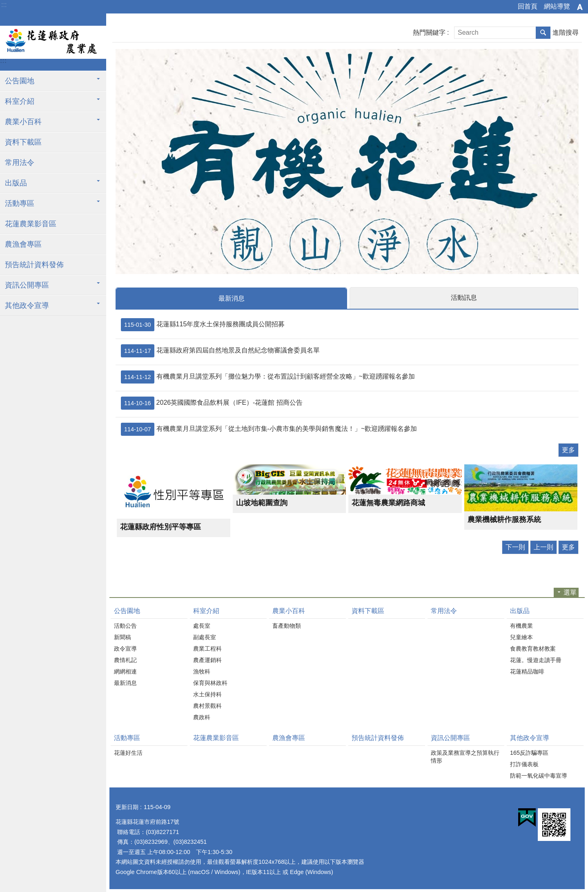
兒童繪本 (521, 637)
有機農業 (521, 625)
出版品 (16, 183)
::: (4, 5)
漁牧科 (202, 671)
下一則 (515, 547)
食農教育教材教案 (533, 648)
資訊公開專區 (27, 285)
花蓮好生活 (128, 752)
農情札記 (125, 660)
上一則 (543, 547)
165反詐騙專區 (529, 752)
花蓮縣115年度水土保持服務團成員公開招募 (203, 324)
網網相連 (125, 671)
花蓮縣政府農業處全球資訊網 (53, 42)
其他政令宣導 (27, 306)
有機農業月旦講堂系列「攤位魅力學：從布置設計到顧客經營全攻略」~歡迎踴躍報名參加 (268, 377)
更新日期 (127, 807)
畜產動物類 (287, 625)
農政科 (202, 717)
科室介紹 (20, 101)
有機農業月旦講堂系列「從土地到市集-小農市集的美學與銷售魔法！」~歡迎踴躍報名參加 (269, 429)
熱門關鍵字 (429, 32)
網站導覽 (557, 6)
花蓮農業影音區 (31, 224)
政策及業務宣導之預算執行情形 (465, 756)
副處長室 (205, 637)
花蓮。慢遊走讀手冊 (536, 660)
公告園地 (20, 81)
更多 (568, 449)
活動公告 (125, 625)
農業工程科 (207, 648)
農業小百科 (23, 122)
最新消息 (232, 298)
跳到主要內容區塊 (4, 4)
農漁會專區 (23, 244)
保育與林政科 (210, 682)
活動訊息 (464, 298)
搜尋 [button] (543, 33)
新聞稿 (122, 637)
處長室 (202, 625)
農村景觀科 (207, 705)
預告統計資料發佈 (34, 265)
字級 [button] (580, 7)
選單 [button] (570, 592)
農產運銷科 (207, 660)
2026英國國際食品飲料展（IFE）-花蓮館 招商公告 (212, 403)
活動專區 (20, 203)
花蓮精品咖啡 (527, 671)
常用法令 (20, 163)
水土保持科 (207, 694)
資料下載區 (23, 142)
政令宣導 (125, 648)
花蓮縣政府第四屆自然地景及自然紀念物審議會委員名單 (220, 350)
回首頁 (528, 6)
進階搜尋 (566, 32)
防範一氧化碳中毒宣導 (539, 775)
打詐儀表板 (524, 764)
